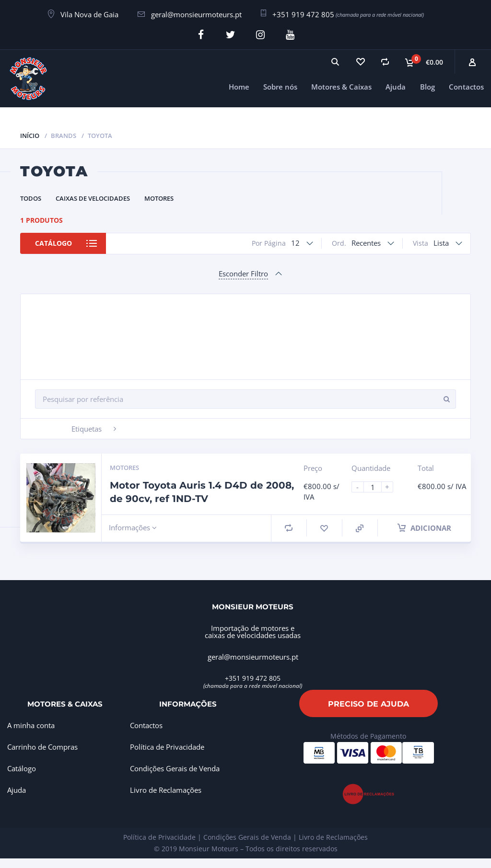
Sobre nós (280, 86)
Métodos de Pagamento (368, 736)
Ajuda (396, 86)
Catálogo (54, 243)
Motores (159, 198)
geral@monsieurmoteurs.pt (196, 14)
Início (30, 135)
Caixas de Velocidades (93, 198)
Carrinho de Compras (42, 747)
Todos (31, 198)
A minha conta (31, 725)
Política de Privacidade (167, 747)
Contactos (466, 86)
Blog (427, 86)
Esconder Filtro (243, 273)
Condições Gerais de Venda (175, 768)
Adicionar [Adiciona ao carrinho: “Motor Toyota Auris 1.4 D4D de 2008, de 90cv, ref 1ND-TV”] (424, 527)
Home (239, 86)
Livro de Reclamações (166, 790)
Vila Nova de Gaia (89, 14)
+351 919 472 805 (303, 14)
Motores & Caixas (341, 86)
